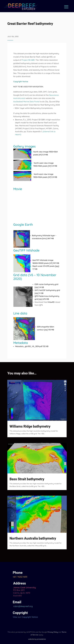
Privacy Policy (53, 632)
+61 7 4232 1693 (20, 577)
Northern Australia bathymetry (33, 538)
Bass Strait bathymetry (27, 479)
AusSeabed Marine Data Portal (26, 102)
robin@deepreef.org (23, 606)
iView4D (51, 302)
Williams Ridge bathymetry (30, 426)
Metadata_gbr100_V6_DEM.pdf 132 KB (32, 346)
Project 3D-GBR (28, 60)
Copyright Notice (21, 81)
